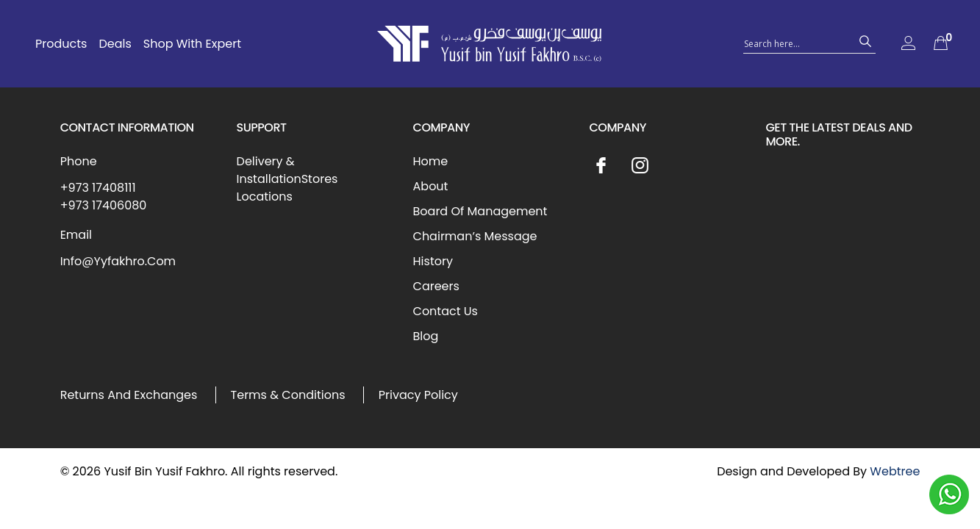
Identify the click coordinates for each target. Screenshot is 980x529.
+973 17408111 (98, 188)
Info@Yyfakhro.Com (118, 261)
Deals (115, 44)
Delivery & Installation (269, 170)
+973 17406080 (104, 205)
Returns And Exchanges (129, 395)
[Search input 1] (796, 43)
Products (61, 44)
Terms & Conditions (288, 395)
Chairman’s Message (475, 236)
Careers (436, 286)
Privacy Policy (418, 395)
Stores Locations (287, 188)
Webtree (895, 471)
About (431, 186)
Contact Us (446, 311)
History (433, 261)
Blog (426, 336)
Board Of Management (480, 211)
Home (431, 161)
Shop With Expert (192, 44)
